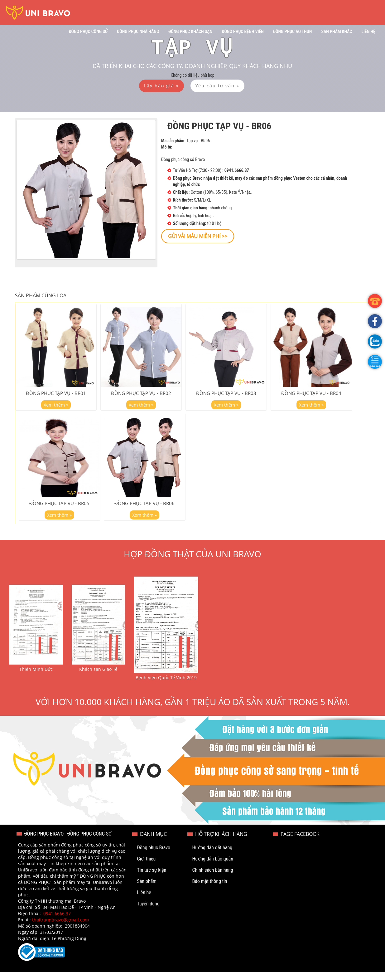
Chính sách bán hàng (212, 878)
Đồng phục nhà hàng (138, 32)
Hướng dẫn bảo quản (213, 867)
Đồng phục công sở (88, 32)
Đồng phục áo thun (292, 32)
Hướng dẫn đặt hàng (212, 856)
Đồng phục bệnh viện (243, 32)
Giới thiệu (146, 867)
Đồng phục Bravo (154, 856)
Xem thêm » (56, 409)
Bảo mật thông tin (209, 889)
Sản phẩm (147, 889)
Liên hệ (368, 32)
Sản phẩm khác (337, 32)
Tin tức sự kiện (152, 878)
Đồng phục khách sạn (190, 32)
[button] (375, 362)
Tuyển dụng (148, 912)
